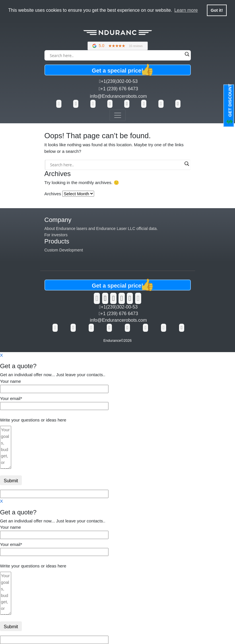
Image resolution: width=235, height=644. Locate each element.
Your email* (54, 402)
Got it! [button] (217, 10)
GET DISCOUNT (230, 105)
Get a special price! (123, 70)
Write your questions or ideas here (33, 420)
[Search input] (116, 55)
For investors (56, 235)
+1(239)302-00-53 (118, 81)
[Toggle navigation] (118, 115)
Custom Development (64, 250)
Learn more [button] (186, 10)
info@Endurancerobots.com (118, 96)
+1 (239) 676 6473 (118, 89)
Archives (53, 194)
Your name (54, 385)
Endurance (112, 341)
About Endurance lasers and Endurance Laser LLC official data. (101, 229)
